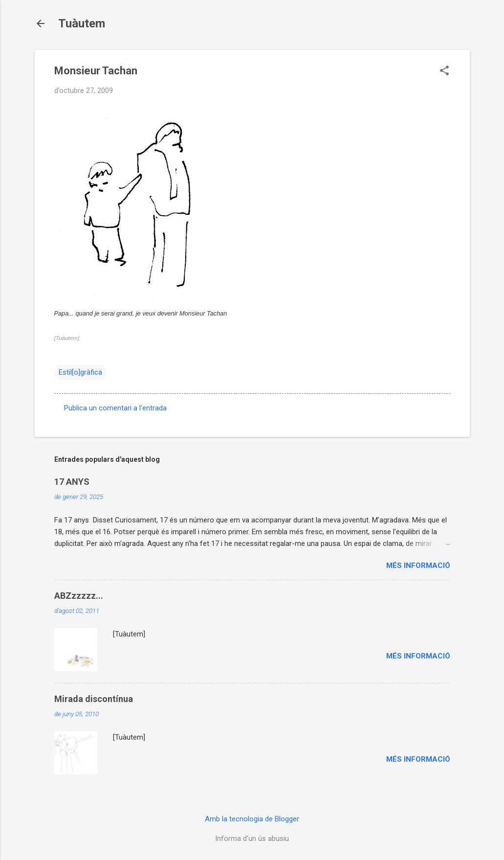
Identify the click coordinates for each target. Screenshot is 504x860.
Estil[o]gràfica (80, 372)
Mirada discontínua (94, 699)
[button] (444, 71)
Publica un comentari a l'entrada (115, 408)
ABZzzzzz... (79, 596)
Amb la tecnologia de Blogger (252, 819)
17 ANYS (72, 482)
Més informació (418, 566)
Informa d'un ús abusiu (252, 838)
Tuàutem (82, 23)
